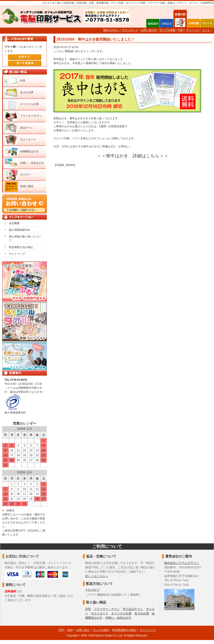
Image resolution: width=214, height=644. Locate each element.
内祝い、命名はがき (118, 618)
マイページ (193, 30)
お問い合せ (83, 630)
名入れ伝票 (27, 92)
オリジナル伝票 (29, 104)
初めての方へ (111, 30)
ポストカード (28, 140)
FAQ (181, 30)
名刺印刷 (194, 23)
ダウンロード (130, 30)
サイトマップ (17, 254)
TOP (61, 630)
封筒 (23, 81)
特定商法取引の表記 (124, 630)
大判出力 (167, 23)
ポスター (25, 174)
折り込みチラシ (133, 609)
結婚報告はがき (29, 151)
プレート (207, 23)
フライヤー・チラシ (107, 609)
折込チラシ (27, 128)
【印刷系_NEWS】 (65, 165)
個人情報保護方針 (20, 230)
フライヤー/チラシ (31, 116)
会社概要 (14, 223)
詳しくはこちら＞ (97, 576)
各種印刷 (180, 23)
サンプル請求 (101, 630)
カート (206, 30)
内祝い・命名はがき (32, 163)
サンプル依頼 (167, 30)
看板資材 (153, 23)
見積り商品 (27, 186)
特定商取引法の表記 (21, 247)
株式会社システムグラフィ (182, 563)
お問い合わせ (149, 30)
